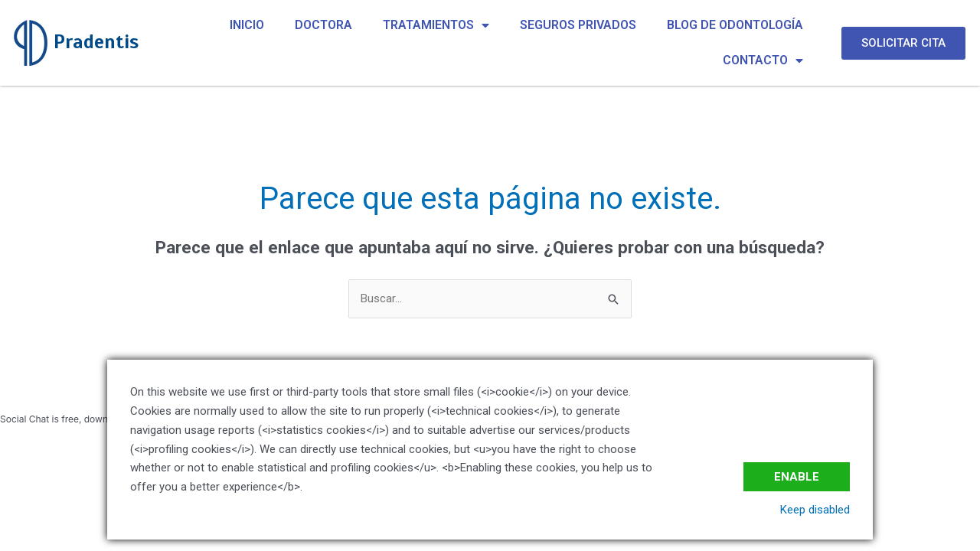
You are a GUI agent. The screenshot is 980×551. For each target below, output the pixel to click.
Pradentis (96, 42)
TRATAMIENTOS (436, 25)
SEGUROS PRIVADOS (578, 25)
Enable (797, 477)
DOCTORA (323, 25)
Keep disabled (815, 510)
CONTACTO (763, 60)
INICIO (247, 25)
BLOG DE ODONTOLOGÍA (735, 25)
